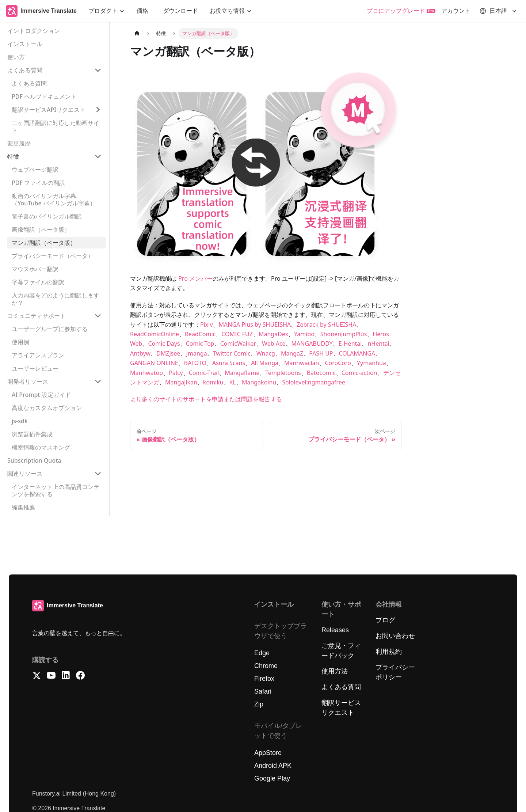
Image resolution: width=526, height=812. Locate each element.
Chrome (266, 666)
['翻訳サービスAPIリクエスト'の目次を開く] (98, 110)
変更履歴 (19, 143)
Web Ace (274, 344)
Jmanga (197, 353)
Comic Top (200, 344)
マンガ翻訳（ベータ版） (44, 243)
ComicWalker (238, 344)
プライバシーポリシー (395, 672)
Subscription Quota (34, 460)
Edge (262, 653)
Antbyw (140, 353)
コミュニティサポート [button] (37, 316)
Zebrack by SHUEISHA (326, 325)
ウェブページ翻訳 (35, 170)
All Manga (265, 363)
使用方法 (335, 671)
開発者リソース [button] (28, 382)
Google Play (272, 778)
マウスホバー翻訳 (35, 269)
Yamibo (304, 334)
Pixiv (207, 325)
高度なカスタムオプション (47, 408)
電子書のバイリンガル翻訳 (47, 216)
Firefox (264, 679)
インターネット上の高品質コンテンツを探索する (56, 490)
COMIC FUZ (237, 334)
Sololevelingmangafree (314, 382)
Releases (335, 630)
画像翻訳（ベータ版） (41, 229)
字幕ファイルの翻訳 (38, 282)
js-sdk (20, 421)
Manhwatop (146, 373)
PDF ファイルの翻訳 (38, 183)
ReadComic (200, 334)
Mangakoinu (259, 382)
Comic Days (164, 344)
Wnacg (266, 353)
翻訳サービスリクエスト (341, 708)
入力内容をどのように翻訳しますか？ (56, 299)
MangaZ (292, 353)
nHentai (378, 344)
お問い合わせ (395, 636)
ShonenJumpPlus (344, 334)
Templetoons (283, 373)
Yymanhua (371, 363)
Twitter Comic (232, 353)
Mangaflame (242, 373)
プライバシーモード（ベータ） (53, 256)
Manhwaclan (302, 363)
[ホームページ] (137, 33)
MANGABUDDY (312, 344)
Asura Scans (229, 363)
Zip (259, 704)
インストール (25, 44)
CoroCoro (338, 363)
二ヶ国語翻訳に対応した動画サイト (56, 126)
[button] (107, 11)
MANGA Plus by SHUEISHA (255, 325)
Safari (263, 691)
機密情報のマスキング (41, 447)
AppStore (268, 753)
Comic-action (359, 373)
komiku (213, 382)
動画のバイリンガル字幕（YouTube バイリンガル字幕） (54, 200)
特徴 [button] (13, 156)
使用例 (20, 342)
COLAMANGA (357, 353)
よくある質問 (29, 83)
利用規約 (389, 652)
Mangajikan (181, 382)
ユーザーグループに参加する (50, 329)
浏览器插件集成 (32, 434)
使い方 (16, 57)
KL (233, 382)
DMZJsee (168, 353)
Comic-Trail (204, 373)
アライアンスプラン (38, 355)
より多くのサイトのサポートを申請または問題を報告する (206, 399)
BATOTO (195, 363)
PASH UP (321, 353)
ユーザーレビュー (35, 368)
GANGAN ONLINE (154, 363)
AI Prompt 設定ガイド (41, 395)
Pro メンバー (195, 278)
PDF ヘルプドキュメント (44, 96)
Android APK (273, 766)
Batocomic (321, 373)
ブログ (385, 620)
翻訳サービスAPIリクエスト (49, 110)
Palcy (176, 373)
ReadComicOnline (155, 334)
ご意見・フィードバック (341, 651)
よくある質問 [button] (25, 70)
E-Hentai (350, 344)
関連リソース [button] (25, 474)
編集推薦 (23, 507)
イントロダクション (34, 31)
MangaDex (273, 334)
